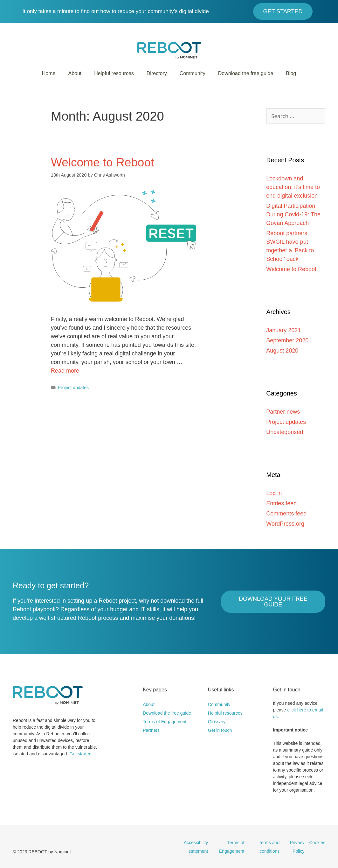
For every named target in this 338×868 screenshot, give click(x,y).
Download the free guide (246, 73)
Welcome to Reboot (102, 162)
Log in (274, 493)
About (75, 73)
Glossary (217, 722)
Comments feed (286, 514)
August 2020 (282, 351)
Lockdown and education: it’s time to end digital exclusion (293, 187)
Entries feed (281, 503)
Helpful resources (114, 73)
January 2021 (283, 330)
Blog (291, 73)
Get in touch (220, 730)
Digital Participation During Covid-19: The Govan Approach (293, 214)
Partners (151, 730)
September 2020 (287, 340)
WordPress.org (285, 524)
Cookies (317, 843)
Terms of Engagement (165, 722)
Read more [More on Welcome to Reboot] (65, 371)
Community (193, 73)
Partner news (283, 412)
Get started (80, 754)
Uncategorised (285, 432)
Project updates (73, 388)
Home (49, 73)
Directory (157, 73)
